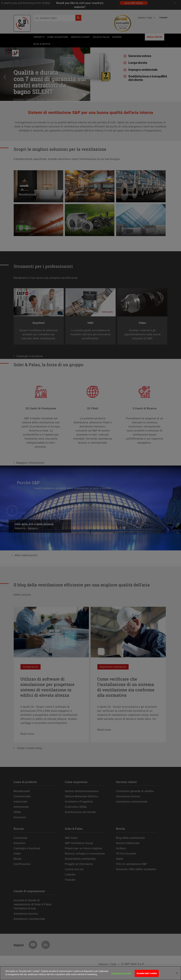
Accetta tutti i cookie (147, 975)
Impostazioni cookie (121, 975)
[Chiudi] (177, 975)
